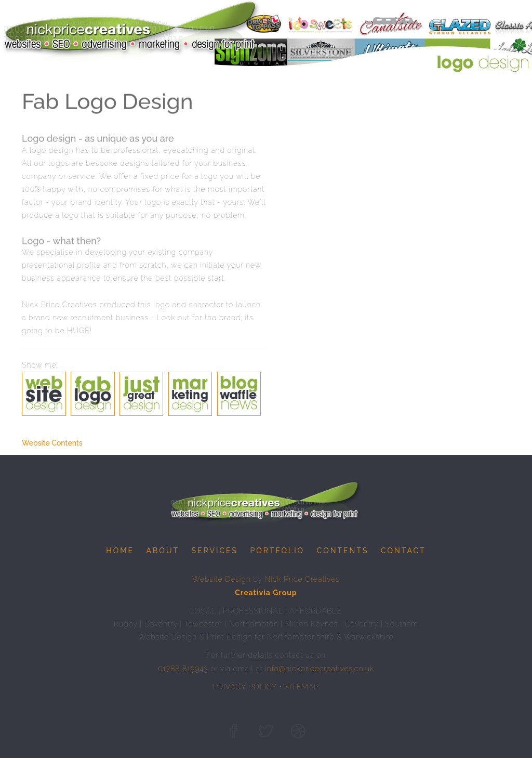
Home (120, 551)
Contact (403, 551)
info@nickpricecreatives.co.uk (320, 669)
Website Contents (52, 443)
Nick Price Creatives (302, 579)
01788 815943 (183, 669)
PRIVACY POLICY (245, 687)
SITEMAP (302, 687)
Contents (343, 551)
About (163, 551)
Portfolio (278, 551)
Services (215, 551)
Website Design (222, 579)
